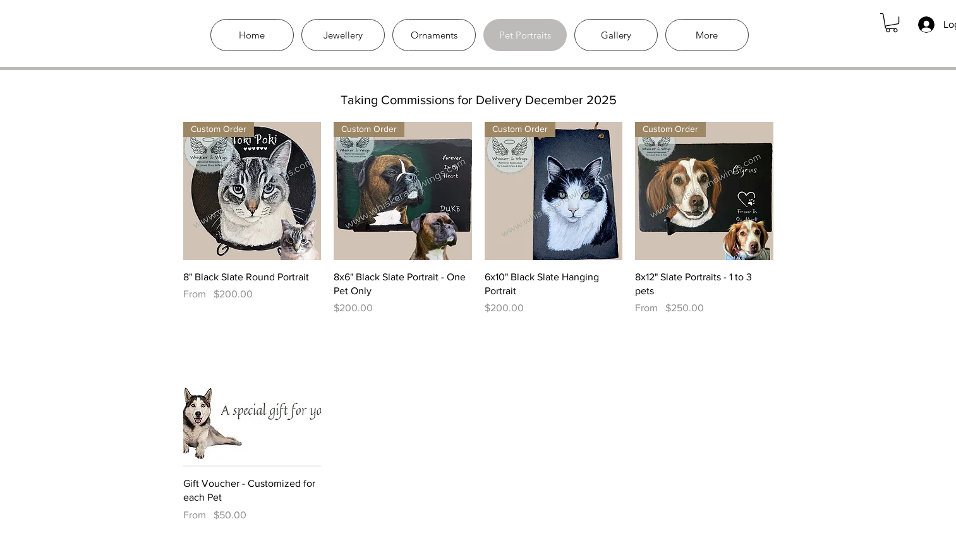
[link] (892, 23)
